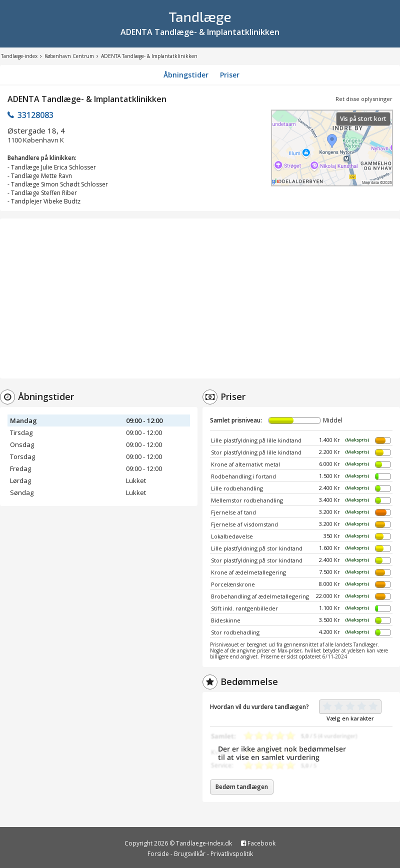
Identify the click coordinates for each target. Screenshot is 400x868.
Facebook (258, 843)
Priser (230, 75)
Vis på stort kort (363, 119)
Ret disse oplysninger (364, 99)
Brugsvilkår (190, 854)
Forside (158, 854)
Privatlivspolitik (232, 854)
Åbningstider (186, 75)
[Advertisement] (200, 298)
